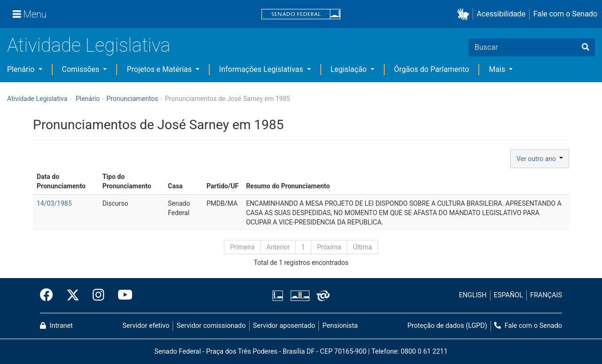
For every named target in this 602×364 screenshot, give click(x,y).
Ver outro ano (540, 159)
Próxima (329, 247)
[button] (465, 14)
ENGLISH (473, 295)
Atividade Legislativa (89, 45)
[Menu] (30, 14)
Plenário (22, 69)
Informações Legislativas (262, 69)
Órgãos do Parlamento (432, 69)
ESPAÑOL (508, 295)
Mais (498, 69)
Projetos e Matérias (160, 69)
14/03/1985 (54, 203)
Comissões (82, 69)
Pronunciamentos (132, 99)
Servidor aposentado (284, 326)
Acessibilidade (501, 14)
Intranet (56, 326)
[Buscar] (586, 47)
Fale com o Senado (565, 14)
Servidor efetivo (146, 326)
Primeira (242, 247)
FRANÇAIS (546, 295)
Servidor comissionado (211, 326)
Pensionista (340, 326)
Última (362, 247)
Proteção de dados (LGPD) (447, 326)
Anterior (278, 247)
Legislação (350, 69)
